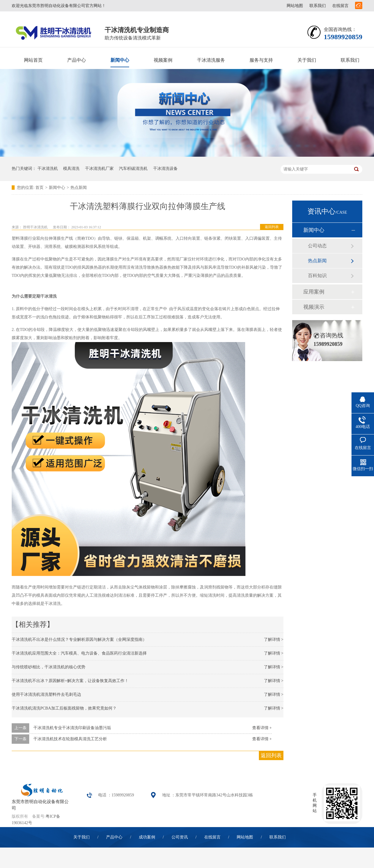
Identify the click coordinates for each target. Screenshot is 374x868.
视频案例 (163, 60)
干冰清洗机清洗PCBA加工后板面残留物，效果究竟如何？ (64, 708)
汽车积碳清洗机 (133, 169)
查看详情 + (262, 728)
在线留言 (340, 6)
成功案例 (147, 837)
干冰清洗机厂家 (99, 169)
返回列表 (272, 227)
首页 (39, 188)
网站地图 (295, 6)
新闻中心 (120, 60)
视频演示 (314, 307)
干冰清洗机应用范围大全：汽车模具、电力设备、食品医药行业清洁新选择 (79, 653)
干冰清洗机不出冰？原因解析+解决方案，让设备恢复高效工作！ (70, 681)
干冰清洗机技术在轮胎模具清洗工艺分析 (70, 739)
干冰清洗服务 (211, 60)
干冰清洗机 (48, 169)
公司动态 (317, 246)
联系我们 (318, 6)
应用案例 (314, 292)
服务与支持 (261, 60)
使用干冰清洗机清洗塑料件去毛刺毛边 (46, 694)
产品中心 (77, 60)
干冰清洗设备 (165, 169)
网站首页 (33, 60)
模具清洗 (71, 169)
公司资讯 (180, 837)
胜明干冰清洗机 (35, 227)
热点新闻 (79, 188)
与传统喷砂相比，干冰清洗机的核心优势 (49, 667)
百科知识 (317, 276)
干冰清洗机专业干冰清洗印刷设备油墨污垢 (72, 728)
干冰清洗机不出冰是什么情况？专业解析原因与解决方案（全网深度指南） (79, 640)
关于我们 (307, 60)
